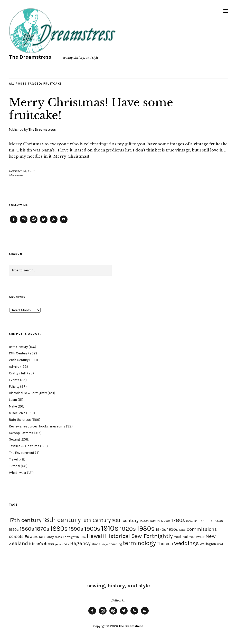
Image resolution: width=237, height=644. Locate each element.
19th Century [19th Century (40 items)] (96, 520)
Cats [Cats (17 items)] (182, 530)
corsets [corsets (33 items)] (16, 536)
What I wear (18, 473)
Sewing (14, 439)
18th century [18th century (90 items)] (62, 520)
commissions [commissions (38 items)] (202, 529)
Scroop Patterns (21, 433)
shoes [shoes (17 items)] (96, 544)
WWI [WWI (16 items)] (220, 544)
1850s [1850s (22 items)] (14, 530)
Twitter (44, 223)
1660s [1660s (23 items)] (155, 521)
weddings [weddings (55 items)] (186, 543)
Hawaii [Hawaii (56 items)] (95, 536)
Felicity (14, 387)
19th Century (18, 353)
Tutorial (15, 466)
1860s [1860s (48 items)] (27, 529)
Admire (14, 367)
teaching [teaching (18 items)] (116, 544)
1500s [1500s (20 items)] (144, 521)
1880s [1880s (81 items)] (59, 529)
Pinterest (34, 223)
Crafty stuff (18, 373)
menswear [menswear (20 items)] (197, 537)
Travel (13, 459)
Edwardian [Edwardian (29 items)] (35, 536)
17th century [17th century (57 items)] (25, 520)
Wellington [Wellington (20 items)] (208, 544)
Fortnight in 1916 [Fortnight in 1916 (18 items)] (74, 537)
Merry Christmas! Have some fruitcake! (91, 109)
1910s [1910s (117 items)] (110, 528)
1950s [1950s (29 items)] (173, 529)
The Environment (22, 453)
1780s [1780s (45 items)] (178, 520)
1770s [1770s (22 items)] (165, 521)
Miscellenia (16, 175)
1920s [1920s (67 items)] (128, 529)
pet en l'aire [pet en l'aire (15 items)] (62, 544)
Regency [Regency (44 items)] (80, 543)
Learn (13, 400)
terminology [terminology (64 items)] (139, 543)
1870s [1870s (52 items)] (42, 529)
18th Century (18, 347)
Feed (54, 223)
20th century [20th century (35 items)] (125, 520)
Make (13, 406)
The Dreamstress (30, 57)
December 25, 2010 (22, 171)
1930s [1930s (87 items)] (146, 529)
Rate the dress (20, 420)
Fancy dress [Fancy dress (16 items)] (54, 537)
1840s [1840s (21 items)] (218, 521)
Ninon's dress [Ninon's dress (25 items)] (41, 544)
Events (14, 380)
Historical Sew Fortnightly (28, 393)
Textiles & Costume (24, 446)
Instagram (24, 223)
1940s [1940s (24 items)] (161, 529)
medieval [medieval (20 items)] (181, 537)
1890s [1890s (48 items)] (76, 529)
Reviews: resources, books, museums (37, 426)
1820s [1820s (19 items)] (208, 521)
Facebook (14, 223)
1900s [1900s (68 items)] (92, 529)
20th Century (19, 360)
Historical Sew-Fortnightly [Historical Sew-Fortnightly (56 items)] (139, 536)
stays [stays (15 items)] (105, 544)
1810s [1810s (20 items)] (198, 521)
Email (64, 223)
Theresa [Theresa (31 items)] (165, 544)
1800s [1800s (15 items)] (189, 521)
